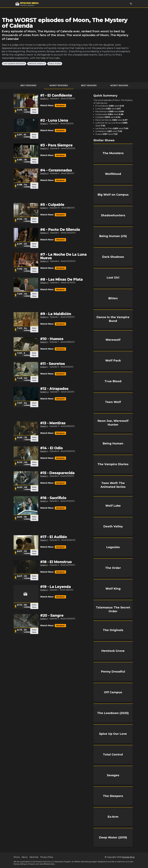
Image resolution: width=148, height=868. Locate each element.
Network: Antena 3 (37, 64)
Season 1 (44, 124)
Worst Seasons (119, 85)
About (25, 857)
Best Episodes (28, 85)
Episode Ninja (128, 857)
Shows (17, 857)
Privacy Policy (47, 857)
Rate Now (34, 111)
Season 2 (44, 99)
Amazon (60, 106)
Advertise (34, 857)
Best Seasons (89, 85)
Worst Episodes (59, 85)
